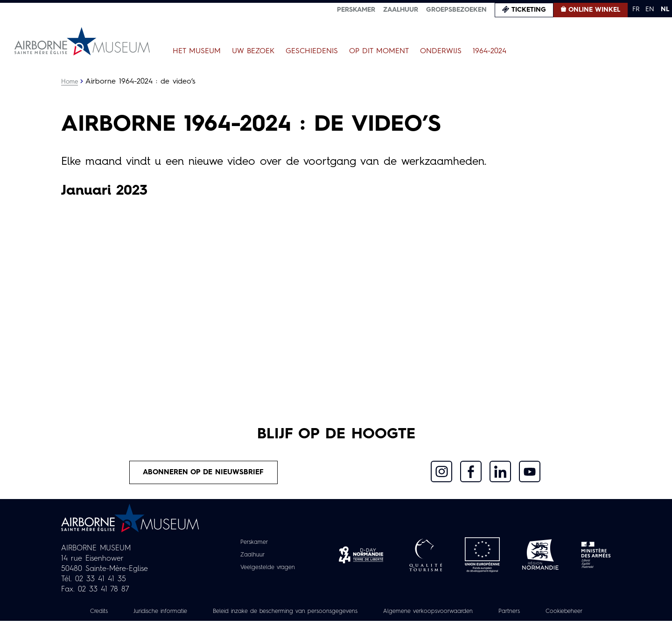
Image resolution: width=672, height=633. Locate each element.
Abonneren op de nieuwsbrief (203, 473)
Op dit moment (379, 51)
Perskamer (356, 10)
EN (650, 9)
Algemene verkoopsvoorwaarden (472, 613)
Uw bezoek (253, 51)
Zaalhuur (401, 10)
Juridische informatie (177, 613)
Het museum (197, 51)
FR (636, 9)
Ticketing (529, 10)
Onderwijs (441, 51)
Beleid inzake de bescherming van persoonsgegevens (315, 613)
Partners (559, 613)
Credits (111, 613)
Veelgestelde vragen (268, 569)
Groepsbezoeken (456, 10)
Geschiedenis (312, 51)
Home (70, 82)
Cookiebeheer (336, 623)
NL (665, 9)
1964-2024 (490, 51)
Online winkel (594, 10)
